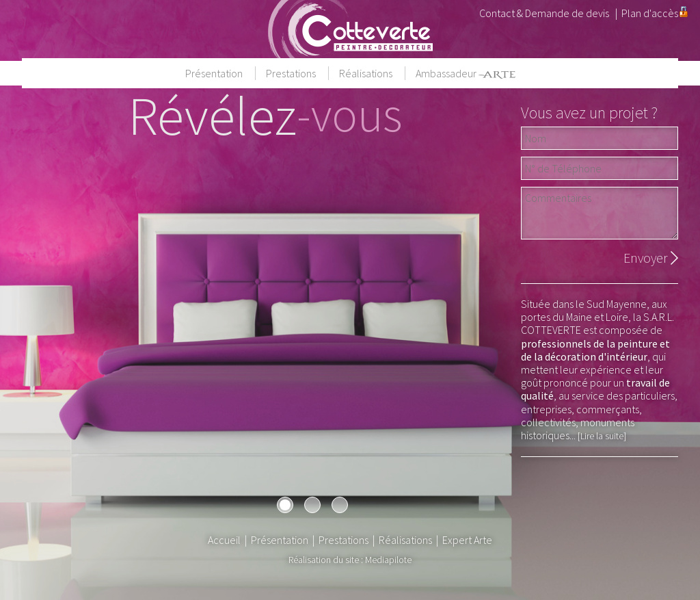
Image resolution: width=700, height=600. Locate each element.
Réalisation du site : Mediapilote (350, 560)
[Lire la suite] (602, 436)
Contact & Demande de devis (544, 13)
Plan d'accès (650, 13)
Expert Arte (467, 540)
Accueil (224, 540)
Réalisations (367, 73)
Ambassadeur (466, 73)
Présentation (215, 73)
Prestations (292, 73)
